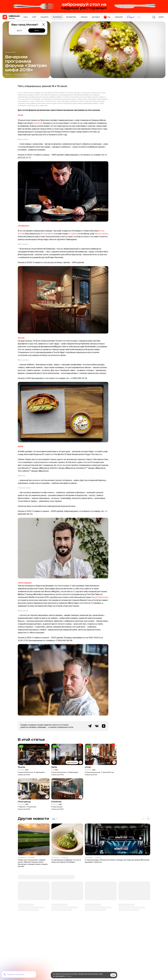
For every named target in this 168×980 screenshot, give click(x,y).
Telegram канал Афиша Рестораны (90, 726)
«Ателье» (44, 234)
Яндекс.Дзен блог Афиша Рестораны (104, 726)
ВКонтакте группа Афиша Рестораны (97, 726)
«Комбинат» (24, 226)
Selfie (20, 446)
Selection (37, 123)
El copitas (73, 234)
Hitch (52, 234)
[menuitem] (26, 17)
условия (68, 976)
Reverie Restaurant (100, 597)
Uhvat (20, 115)
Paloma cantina (101, 234)
